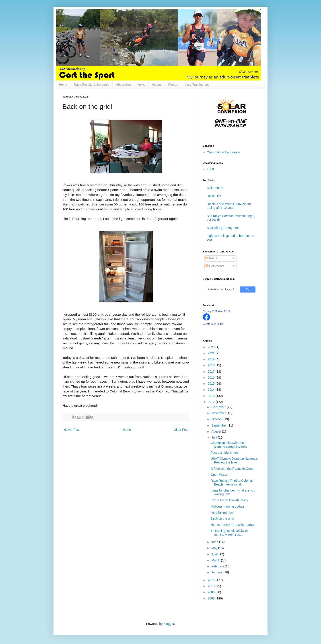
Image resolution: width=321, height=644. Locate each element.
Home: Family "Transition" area (232, 525)
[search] (221, 290)
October (217, 419)
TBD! (210, 169)
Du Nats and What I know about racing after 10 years (229, 206)
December (219, 407)
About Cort (123, 85)
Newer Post (72, 430)
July (215, 437)
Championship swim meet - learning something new (229, 445)
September (219, 425)
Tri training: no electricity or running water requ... (229, 533)
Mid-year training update (227, 506)
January (217, 572)
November (219, 413)
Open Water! (219, 475)
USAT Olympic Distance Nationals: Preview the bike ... (235, 460)
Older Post (181, 430)
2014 (212, 390)
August (217, 431)
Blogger (169, 624)
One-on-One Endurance (223, 152)
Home (63, 85)
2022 (212, 353)
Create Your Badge (213, 324)
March (216, 560)
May (215, 548)
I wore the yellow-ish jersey (229, 500)
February (218, 566)
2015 (212, 384)
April (215, 554)
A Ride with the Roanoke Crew (232, 469)
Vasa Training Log (197, 85)
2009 (212, 592)
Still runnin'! (215, 188)
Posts (211, 258)
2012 (212, 402)
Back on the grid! (222, 518)
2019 (212, 359)
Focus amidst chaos (225, 453)
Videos (157, 85)
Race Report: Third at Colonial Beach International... (232, 482)
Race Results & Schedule (92, 85)
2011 (212, 580)
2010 (212, 586)
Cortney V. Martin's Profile (217, 311)
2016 (212, 378)
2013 (212, 396)
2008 (212, 598)
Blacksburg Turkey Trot (223, 228)
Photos (173, 85)
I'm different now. (222, 512)
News (141, 85)
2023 (212, 347)
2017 (212, 372)
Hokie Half (214, 196)
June (215, 542)
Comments (215, 266)
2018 (212, 365)
